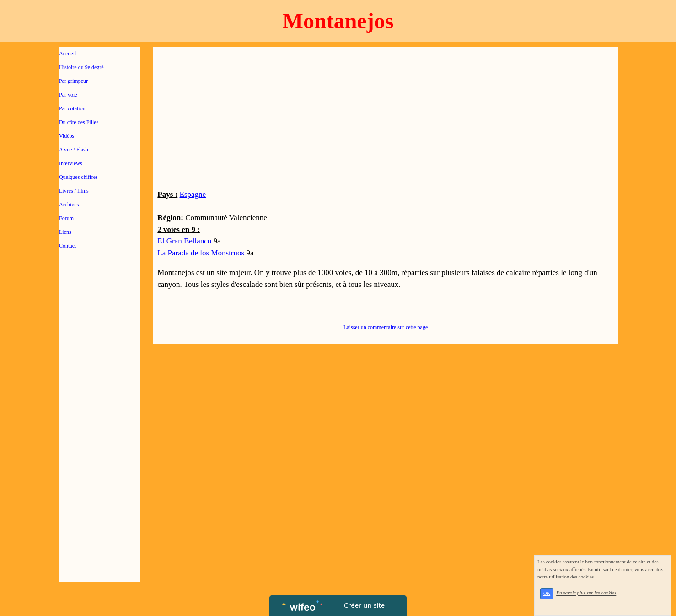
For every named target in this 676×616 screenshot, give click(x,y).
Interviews (71, 163)
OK (547, 593)
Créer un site (364, 605)
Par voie (68, 95)
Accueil (67, 54)
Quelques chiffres (78, 177)
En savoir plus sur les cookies (586, 593)
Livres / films (74, 191)
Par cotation (72, 108)
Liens (65, 232)
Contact (67, 246)
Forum (66, 218)
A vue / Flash (74, 150)
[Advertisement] (100, 440)
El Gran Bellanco (184, 241)
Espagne (193, 194)
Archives (69, 205)
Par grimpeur (73, 81)
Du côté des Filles (79, 122)
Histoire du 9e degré (81, 67)
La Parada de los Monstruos (201, 253)
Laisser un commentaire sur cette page (386, 327)
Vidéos (67, 136)
